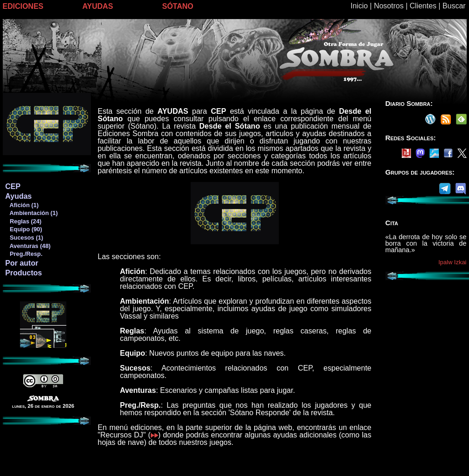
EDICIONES (23, 6)
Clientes (423, 6)
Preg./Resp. (23, 254)
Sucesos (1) (24, 238)
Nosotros (389, 6)
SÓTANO (178, 6)
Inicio (359, 6)
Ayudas (18, 196)
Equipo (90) (23, 229)
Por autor (22, 263)
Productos (23, 273)
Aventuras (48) (28, 246)
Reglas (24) (23, 221)
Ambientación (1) (31, 213)
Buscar (454, 6)
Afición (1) (22, 205)
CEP (13, 186)
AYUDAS (98, 6)
